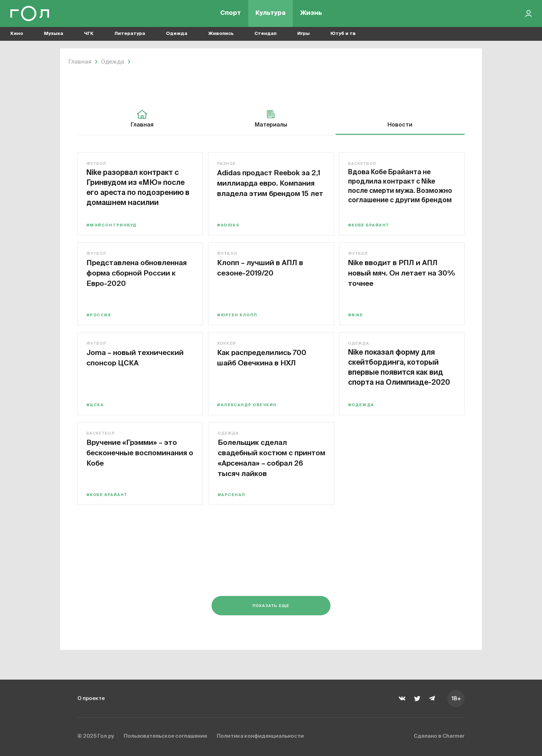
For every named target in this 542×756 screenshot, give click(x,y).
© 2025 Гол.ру (97, 737)
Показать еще (271, 607)
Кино (17, 35)
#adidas (229, 225)
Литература (130, 35)
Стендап (265, 35)
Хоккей (227, 343)
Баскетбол (363, 164)
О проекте (92, 698)
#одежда (362, 405)
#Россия (99, 315)
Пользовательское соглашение (171, 737)
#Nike (357, 315)
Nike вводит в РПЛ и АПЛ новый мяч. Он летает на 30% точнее (398, 273)
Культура (270, 14)
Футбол (96, 164)
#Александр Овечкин (248, 405)
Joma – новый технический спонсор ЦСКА (130, 362)
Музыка (54, 35)
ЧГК (89, 35)
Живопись (221, 35)
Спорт (231, 14)
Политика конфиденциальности (270, 737)
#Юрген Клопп (238, 315)
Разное (227, 164)
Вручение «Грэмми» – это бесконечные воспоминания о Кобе (137, 452)
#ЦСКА (95, 405)
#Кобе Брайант (370, 225)
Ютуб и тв (343, 35)
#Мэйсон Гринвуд (112, 225)
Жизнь (311, 14)
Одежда (177, 35)
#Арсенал (232, 495)
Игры (303, 35)
